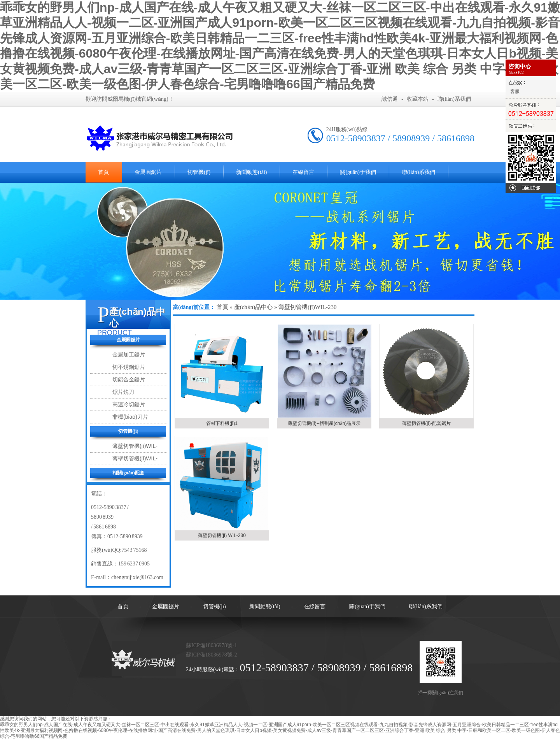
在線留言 (303, 172)
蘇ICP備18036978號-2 (211, 655)
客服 (514, 91)
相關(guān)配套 (128, 473)
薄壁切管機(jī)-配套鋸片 (427, 423)
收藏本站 (418, 99)
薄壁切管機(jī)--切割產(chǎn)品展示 (324, 423)
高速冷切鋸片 (129, 404)
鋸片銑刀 (123, 392)
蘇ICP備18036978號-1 (211, 645)
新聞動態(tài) (251, 172)
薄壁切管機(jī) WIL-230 (222, 535)
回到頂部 (531, 188)
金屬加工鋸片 (129, 355)
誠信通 (390, 99)
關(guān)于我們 (358, 172)
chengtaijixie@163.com (137, 577)
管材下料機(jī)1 (222, 423)
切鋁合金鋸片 (129, 379)
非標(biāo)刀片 (130, 417)
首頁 (103, 172)
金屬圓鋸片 (148, 172)
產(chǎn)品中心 (254, 307)
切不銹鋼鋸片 (129, 367)
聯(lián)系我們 (454, 99)
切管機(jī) (199, 172)
